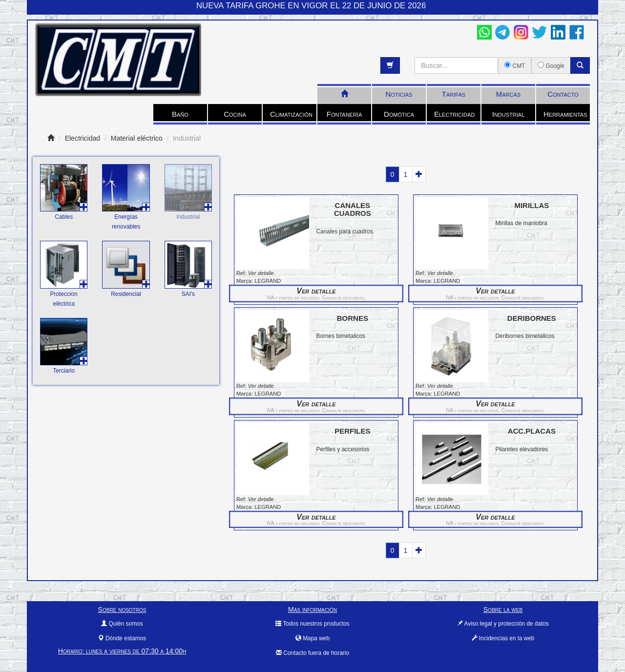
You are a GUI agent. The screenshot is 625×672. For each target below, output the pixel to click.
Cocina (235, 114)
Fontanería (344, 114)
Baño (180, 114)
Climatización (291, 114)
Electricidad (454, 114)
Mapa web (312, 638)
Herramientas (565, 114)
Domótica (399, 114)
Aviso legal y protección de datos (503, 624)
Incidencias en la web (503, 638)
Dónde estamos (122, 638)
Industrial (509, 114)
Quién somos (122, 624)
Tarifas (454, 94)
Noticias (399, 94)
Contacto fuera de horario (312, 653)
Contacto (563, 94)
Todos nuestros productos (312, 624)
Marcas (508, 94)
